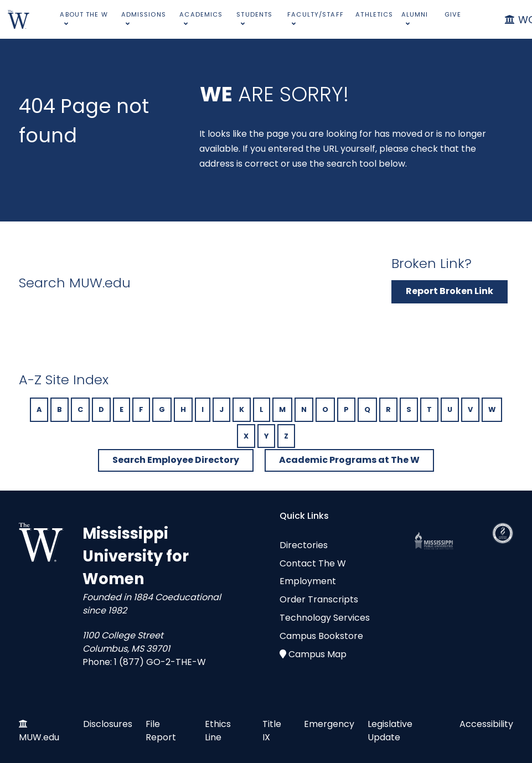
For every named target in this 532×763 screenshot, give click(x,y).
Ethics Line (218, 731)
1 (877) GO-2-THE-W (160, 662)
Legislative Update (390, 731)
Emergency (329, 724)
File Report (161, 731)
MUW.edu (39, 737)
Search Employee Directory (176, 460)
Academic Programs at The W (349, 460)
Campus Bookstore (321, 636)
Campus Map (317, 654)
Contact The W (313, 563)
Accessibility (486, 724)
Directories (304, 545)
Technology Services (325, 618)
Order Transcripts (319, 599)
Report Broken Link (450, 291)
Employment (308, 581)
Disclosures (108, 724)
